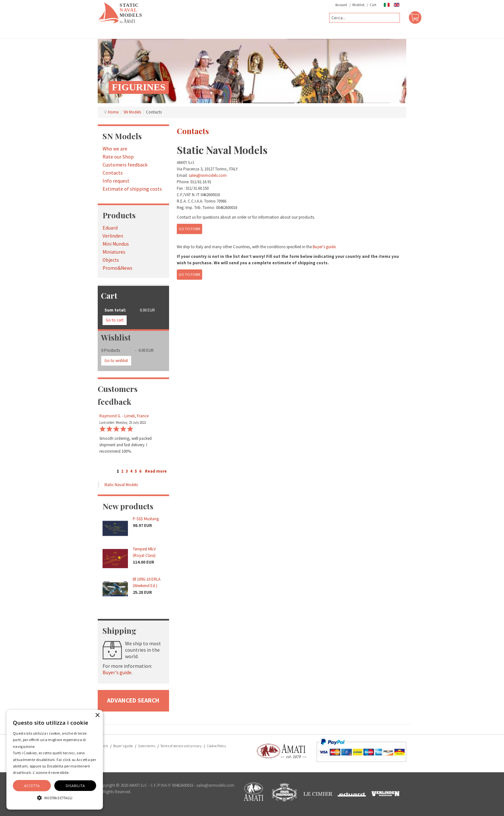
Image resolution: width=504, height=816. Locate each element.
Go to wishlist (116, 361)
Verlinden (113, 236)
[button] (55, 798)
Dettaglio (79, 772)
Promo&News (117, 268)
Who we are (115, 149)
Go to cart (115, 320)
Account (341, 5)
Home (113, 112)
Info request (116, 181)
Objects (111, 260)
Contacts (113, 173)
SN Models (132, 112)
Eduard (110, 228)
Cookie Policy (216, 746)
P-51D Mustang (146, 519)
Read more (156, 471)
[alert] (55, 760)
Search (103, 746)
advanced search (133, 700)
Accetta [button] (32, 786)
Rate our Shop (118, 157)
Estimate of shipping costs (132, 189)
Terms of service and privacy (181, 746)
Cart (373, 5)
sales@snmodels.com (208, 175)
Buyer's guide (117, 672)
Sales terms (147, 746)
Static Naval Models (121, 485)
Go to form (189, 229)
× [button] (97, 716)
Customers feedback (125, 165)
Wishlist (358, 5)
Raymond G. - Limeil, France (124, 416)
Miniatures (114, 252)
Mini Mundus (116, 244)
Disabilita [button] (75, 786)
